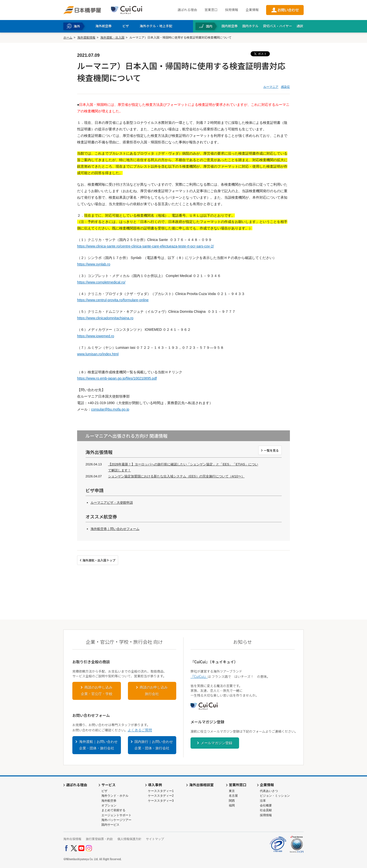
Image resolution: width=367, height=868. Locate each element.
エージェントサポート (116, 815)
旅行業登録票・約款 (99, 839)
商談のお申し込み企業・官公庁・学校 (97, 691)
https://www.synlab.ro (94, 264)
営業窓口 (211, 10)
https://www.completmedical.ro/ (101, 282)
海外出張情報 (72, 839)
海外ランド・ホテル (115, 796)
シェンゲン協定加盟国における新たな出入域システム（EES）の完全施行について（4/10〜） (176, 476)
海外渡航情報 (86, 38)
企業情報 (252, 10)
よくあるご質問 (140, 730)
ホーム (68, 38)
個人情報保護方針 (129, 839)
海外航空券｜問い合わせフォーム (115, 529)
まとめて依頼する (113, 810)
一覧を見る (271, 450)
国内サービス (110, 825)
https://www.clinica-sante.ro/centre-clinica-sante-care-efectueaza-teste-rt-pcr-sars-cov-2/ (145, 246)
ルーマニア (271, 87)
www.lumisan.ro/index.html (98, 354)
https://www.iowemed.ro (96, 336)
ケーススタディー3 (161, 801)
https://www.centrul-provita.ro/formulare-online (113, 300)
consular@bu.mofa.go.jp (110, 409)
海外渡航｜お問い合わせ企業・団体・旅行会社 (98, 745)
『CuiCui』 (199, 676)
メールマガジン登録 (217, 743)
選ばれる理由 (187, 10)
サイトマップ (155, 839)
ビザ (104, 791)
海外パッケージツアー (116, 820)
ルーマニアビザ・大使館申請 (112, 503)
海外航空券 (109, 801)
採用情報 (232, 10)
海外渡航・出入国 (112, 38)
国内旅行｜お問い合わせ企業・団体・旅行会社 (154, 745)
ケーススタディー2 (161, 796)
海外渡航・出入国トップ (99, 560)
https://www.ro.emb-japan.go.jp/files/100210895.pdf (117, 378)
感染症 (285, 87)
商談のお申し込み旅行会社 (154, 691)
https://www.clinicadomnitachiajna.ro (105, 318)
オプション (109, 805)
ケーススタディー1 (161, 791)
